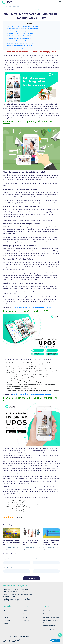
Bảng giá (6, 624)
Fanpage (6, 617)
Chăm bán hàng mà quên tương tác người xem (21, 31)
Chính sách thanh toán (49, 626)
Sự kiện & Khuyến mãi (13, 7)
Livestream (6, 614)
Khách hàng (26, 614)
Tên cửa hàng (8, 568)
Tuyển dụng (26, 620)
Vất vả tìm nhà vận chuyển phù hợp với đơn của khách (23, 43)
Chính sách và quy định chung (51, 617)
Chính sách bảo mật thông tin (51, 614)
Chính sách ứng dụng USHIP (50, 629)
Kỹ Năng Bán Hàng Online (10, 547)
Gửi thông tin (31, 578)
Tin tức (25, 610)
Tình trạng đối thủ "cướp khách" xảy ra (19, 41)
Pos (4, 610)
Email (35, 568)
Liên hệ (25, 617)
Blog (4, 7)
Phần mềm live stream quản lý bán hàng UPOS (19, 46)
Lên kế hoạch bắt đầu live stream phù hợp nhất (21, 36)
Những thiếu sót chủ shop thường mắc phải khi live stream (23, 26)
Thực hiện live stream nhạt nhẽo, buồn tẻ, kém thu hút (23, 29)
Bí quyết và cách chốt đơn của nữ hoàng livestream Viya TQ (32, 394)
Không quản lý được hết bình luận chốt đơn (20, 38)
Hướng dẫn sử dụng (48, 610)
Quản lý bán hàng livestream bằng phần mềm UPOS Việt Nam (33, 308)
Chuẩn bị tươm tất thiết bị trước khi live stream (21, 33)
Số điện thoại (38, 559)
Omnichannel (7, 620)
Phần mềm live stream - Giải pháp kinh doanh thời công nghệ (23, 48)
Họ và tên (7, 559)
